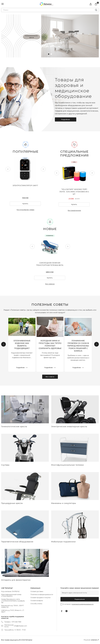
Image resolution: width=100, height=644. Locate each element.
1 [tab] (49, 54)
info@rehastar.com (20, 626)
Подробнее (66, 119)
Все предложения (74, 211)
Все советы (50, 377)
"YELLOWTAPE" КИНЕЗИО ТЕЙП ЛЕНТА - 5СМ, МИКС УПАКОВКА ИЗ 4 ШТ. (74, 192)
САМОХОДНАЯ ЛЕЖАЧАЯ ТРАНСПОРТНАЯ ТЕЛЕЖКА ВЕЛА (50, 264)
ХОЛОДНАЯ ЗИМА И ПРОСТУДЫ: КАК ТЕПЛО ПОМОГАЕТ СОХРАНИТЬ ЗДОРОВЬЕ (50, 345)
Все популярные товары (26, 210)
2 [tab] (51, 54)
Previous (8, 169)
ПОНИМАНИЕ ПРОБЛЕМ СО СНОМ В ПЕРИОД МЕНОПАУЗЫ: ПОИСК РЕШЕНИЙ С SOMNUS (78, 346)
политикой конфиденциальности (83, 604)
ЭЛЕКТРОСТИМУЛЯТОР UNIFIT (26, 186)
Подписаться (80, 599)
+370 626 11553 (16, 622)
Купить (26, 204)
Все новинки (50, 284)
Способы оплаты (36, 604)
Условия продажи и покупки (40, 598)
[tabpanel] (50, 36)
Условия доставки (37, 591)
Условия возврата (37, 601)
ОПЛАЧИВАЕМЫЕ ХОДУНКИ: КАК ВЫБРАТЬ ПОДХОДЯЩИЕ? (22, 345)
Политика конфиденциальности (42, 595)
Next (43, 169)
